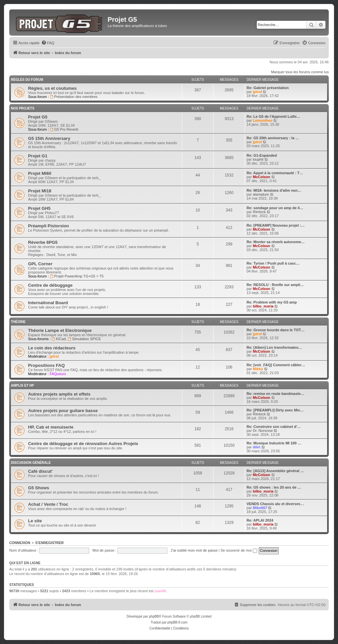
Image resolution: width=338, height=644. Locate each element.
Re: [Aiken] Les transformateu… (274, 347)
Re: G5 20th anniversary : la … (273, 138)
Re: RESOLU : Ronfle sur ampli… (275, 285)
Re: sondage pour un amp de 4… (275, 208)
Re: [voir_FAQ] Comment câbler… (276, 365)
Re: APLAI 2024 (260, 520)
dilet (257, 447)
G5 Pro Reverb (64, 129)
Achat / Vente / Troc (48, 504)
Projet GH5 (39, 208)
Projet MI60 (40, 173)
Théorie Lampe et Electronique (60, 330)
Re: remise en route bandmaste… (275, 394)
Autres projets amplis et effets (59, 394)
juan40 (160, 591)
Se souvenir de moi (239, 550)
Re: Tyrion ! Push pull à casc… (273, 263)
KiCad (59, 339)
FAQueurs (58, 374)
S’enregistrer (50, 543)
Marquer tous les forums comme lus (300, 72)
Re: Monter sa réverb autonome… (276, 242)
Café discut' (40, 471)
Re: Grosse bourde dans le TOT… (276, 330)
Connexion (20, 543)
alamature (261, 194)
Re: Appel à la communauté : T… (275, 173)
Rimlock (259, 212)
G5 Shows (39, 488)
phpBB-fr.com (177, 622)
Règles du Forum (27, 80)
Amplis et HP (22, 386)
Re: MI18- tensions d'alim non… (274, 190)
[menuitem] (48, 43)
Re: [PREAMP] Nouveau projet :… (276, 225)
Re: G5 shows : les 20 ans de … (274, 487)
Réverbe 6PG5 (43, 242)
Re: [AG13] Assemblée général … (275, 471)
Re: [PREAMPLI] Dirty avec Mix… (275, 410)
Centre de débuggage (50, 285)
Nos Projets (23, 108)
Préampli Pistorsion (49, 226)
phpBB (154, 616)
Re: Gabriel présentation (268, 88)
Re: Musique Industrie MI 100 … (274, 443)
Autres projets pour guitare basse (63, 411)
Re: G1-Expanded (262, 155)
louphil (258, 159)
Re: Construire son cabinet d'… (274, 427)
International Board (48, 303)
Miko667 (260, 508)
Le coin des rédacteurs (52, 348)
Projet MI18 (40, 191)
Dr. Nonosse (263, 431)
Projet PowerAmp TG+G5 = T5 (77, 276)
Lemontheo (263, 120)
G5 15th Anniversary (49, 138)
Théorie (18, 322)
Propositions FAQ (46, 365)
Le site (35, 521)
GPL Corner (40, 264)
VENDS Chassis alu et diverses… (275, 504)
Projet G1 (38, 156)
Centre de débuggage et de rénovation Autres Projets (83, 444)
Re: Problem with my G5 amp (272, 302)
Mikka (258, 369)
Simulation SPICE (84, 339)
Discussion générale (31, 463)
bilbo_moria (263, 306)
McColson (262, 177)
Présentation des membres (74, 97)
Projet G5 (38, 117)
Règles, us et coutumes (52, 88)
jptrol (257, 92)
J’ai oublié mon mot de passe (194, 550)
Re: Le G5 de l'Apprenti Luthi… (273, 116)
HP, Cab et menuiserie (51, 427)
